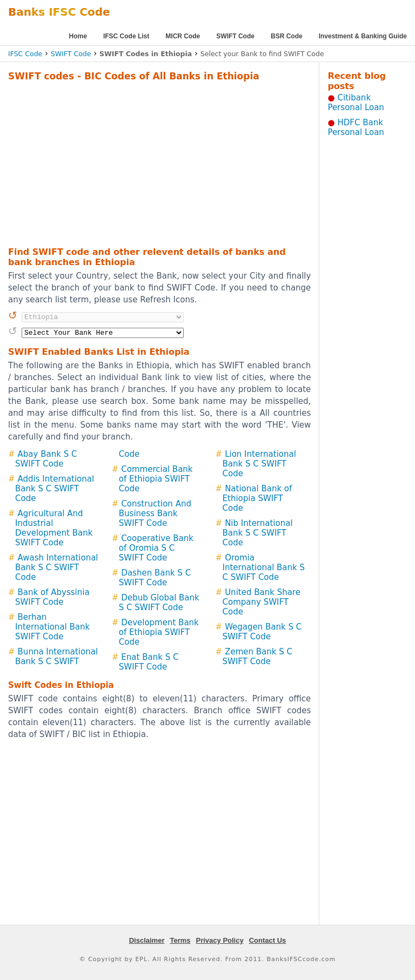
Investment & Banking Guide (363, 36)
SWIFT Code (235, 36)
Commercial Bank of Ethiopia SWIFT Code (156, 479)
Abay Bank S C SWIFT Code (46, 459)
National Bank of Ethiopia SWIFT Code (257, 498)
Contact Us (268, 940)
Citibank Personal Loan (356, 103)
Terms (180, 940)
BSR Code (287, 36)
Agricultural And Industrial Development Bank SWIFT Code (54, 528)
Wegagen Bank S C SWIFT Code (262, 632)
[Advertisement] (145, 163)
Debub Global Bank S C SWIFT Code (159, 603)
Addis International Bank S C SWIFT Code (55, 489)
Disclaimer (147, 940)
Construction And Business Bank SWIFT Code (155, 513)
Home (78, 36)
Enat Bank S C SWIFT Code (149, 662)
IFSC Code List (126, 36)
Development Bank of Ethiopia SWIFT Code (159, 632)
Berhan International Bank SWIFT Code (52, 627)
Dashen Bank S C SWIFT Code (155, 578)
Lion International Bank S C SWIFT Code (259, 464)
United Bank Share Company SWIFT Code (262, 602)
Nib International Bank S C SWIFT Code (258, 533)
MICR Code (183, 36)
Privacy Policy (220, 940)
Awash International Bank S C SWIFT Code (57, 567)
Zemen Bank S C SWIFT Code (257, 657)
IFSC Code (25, 54)
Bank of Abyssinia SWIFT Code (52, 597)
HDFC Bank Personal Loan (356, 127)
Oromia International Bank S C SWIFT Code (264, 567)
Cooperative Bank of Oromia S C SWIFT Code (156, 548)
